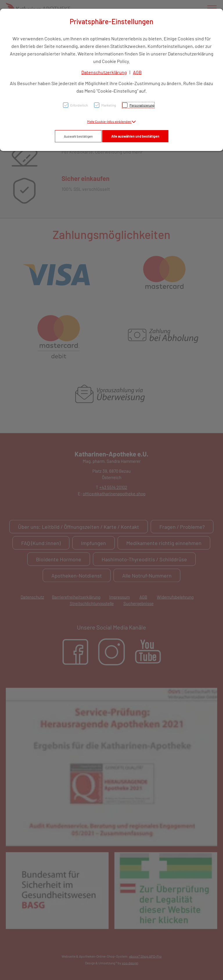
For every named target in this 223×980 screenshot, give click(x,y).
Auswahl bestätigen (78, 136)
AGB (137, 72)
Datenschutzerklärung (104, 72)
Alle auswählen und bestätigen (135, 136)
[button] (111, 121)
